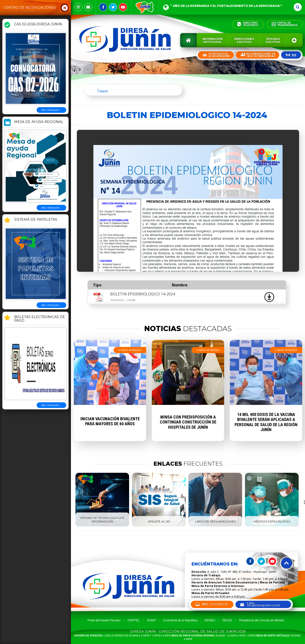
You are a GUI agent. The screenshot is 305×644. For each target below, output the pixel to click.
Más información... (51, 110)
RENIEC (210, 620)
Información (213, 40)
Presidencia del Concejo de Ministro (262, 620)
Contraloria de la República (181, 620)
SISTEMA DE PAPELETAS (36, 220)
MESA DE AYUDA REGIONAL (39, 122)
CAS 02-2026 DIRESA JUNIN (38, 24)
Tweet (102, 91)
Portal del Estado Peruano (104, 620)
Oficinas (273, 40)
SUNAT (152, 620)
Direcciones (244, 40)
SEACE (227, 620)
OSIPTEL (134, 620)
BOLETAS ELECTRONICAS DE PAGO (40, 319)
